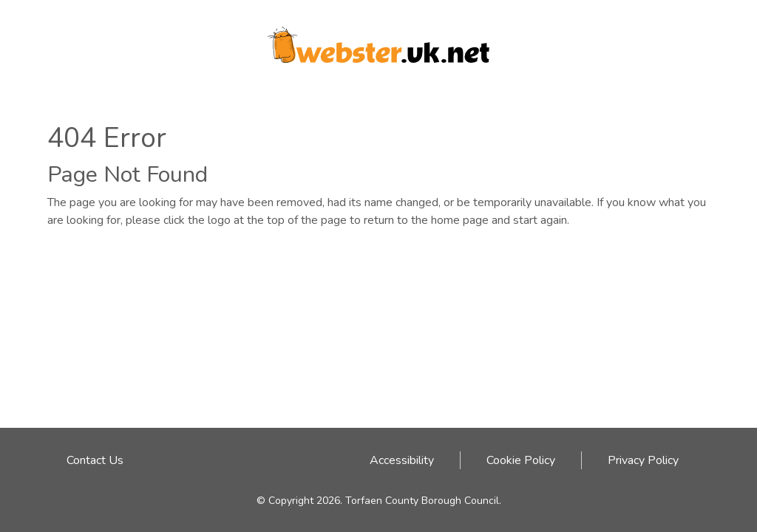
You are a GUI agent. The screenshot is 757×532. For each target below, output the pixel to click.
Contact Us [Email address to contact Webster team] (95, 460)
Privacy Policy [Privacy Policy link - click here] (643, 460)
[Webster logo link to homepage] (378, 40)
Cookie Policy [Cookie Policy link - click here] (521, 460)
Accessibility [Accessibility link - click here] (402, 460)
